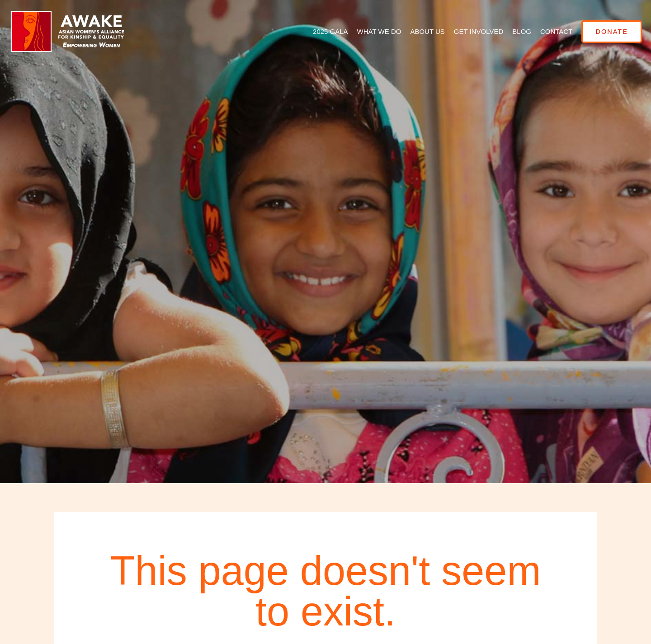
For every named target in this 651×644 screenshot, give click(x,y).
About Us (420, 31)
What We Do (372, 31)
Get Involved (471, 31)
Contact (549, 31)
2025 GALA (323, 31)
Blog (515, 31)
